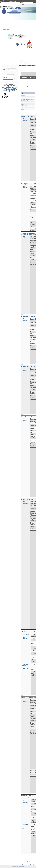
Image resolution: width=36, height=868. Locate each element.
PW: (20, 2)
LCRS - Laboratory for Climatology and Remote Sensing (20, 867)
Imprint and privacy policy (18, 866)
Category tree (6, 69)
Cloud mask (10, 87)
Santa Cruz (11, 91)
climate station (9, 86)
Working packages (26, 66)
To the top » (32, 864)
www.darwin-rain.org (13, 1)
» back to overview (22, 182)
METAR (4, 89)
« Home (23, 864)
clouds (14, 87)
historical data (7, 89)
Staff (31, 66)
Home (21, 66)
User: (1, 2)
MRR (7, 89)
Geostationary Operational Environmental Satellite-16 (10, 88)
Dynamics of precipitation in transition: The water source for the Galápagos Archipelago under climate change (9, 26)
